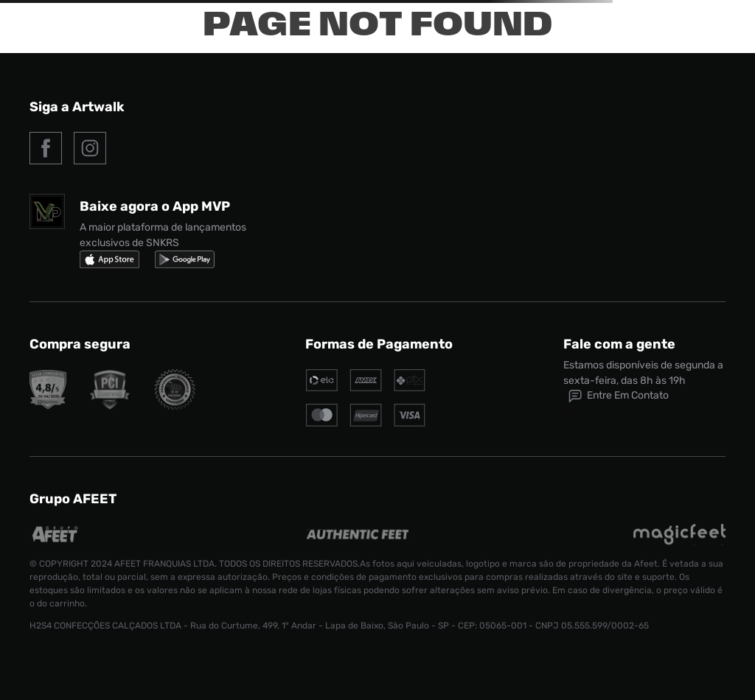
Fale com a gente (619, 344)
